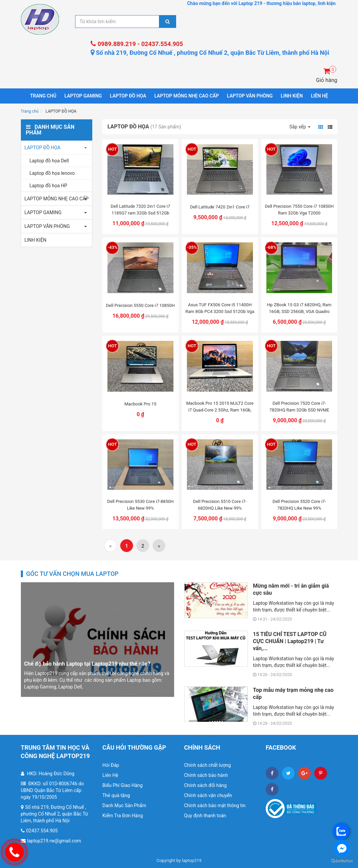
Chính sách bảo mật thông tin (215, 805)
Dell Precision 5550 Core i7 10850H (140, 305)
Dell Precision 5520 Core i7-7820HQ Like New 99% (299, 505)
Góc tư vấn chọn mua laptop (73, 574)
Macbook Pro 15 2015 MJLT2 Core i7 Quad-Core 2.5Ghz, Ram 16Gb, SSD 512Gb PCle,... (220, 410)
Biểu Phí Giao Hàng (122, 785)
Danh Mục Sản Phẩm (124, 805)
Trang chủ (43, 96)
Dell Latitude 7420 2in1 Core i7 (220, 207)
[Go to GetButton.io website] (342, 861)
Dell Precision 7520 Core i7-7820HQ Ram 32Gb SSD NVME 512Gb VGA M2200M (299, 410)
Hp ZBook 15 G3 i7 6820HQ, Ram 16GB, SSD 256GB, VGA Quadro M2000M (299, 311)
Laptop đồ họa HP (48, 186)
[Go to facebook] (342, 848)
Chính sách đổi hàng (206, 785)
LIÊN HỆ (319, 96)
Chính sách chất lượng (208, 765)
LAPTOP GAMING (83, 96)
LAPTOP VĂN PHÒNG (250, 96)
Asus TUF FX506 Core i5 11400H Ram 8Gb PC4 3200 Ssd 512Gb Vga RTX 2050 (220, 311)
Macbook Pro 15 (140, 404)
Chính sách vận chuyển (208, 795)
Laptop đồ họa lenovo (52, 173)
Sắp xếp (300, 127)
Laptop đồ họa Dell (49, 161)
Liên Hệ (110, 775)
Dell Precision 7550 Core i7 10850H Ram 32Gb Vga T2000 (299, 210)
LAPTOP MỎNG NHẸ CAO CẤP (187, 96)
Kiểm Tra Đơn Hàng (123, 816)
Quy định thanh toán (205, 816)
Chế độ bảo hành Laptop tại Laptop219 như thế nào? (87, 664)
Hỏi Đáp (111, 765)
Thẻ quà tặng (116, 795)
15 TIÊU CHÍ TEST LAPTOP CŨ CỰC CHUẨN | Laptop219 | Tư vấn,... (290, 641)
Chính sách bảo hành (206, 775)
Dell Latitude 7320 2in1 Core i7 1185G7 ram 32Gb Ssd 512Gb (141, 210)
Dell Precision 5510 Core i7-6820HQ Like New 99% (220, 505)
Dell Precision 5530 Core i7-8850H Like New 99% (140, 505)
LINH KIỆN (292, 96)
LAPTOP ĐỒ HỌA (128, 96)
